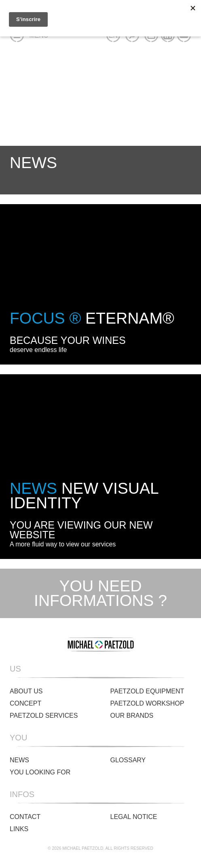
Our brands (132, 716)
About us (26, 691)
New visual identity (84, 496)
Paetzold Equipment (147, 691)
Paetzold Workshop (147, 703)
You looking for (40, 772)
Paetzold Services (44, 716)
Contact (25, 817)
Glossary (128, 760)
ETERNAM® (92, 318)
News (19, 760)
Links (19, 829)
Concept (25, 703)
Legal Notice (134, 817)
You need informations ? (100, 593)
